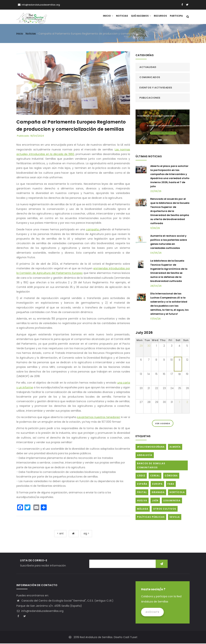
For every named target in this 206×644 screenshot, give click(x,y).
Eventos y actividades (156, 88)
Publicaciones (150, 98)
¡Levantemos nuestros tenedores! (99, 418)
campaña (93, 230)
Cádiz (141, 476)
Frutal (142, 493)
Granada (158, 493)
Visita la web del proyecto (163, 133)
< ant (60, 534)
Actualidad (148, 68)
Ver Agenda (163, 424)
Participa (176, 17)
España (142, 485)
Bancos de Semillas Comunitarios (151, 466)
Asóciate (152, 613)
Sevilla (175, 518)
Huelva (142, 501)
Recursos (160, 17)
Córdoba (171, 476)
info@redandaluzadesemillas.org (40, 612)
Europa (157, 485)
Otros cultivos (165, 509)
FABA (171, 485)
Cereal (155, 476)
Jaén (155, 501)
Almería (175, 448)
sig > (86, 534)
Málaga (143, 509)
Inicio (107, 17)
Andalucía (145, 456)
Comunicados (150, 78)
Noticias (121, 17)
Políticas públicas (151, 518)
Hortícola (177, 493)
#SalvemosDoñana (151, 448)
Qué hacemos (140, 17)
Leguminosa (172, 501)
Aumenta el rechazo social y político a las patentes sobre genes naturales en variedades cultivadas (169, 243)
